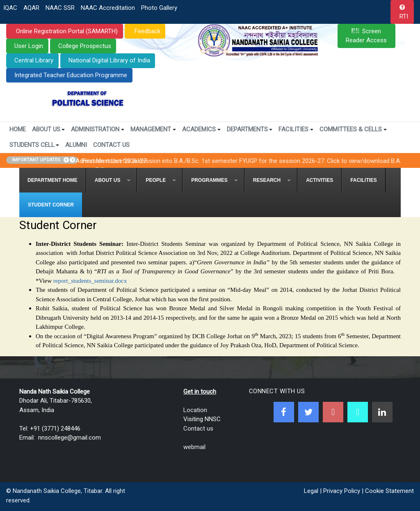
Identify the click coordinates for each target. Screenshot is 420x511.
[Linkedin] (382, 412)
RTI (404, 16)
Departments (250, 129)
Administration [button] (98, 129)
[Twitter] (308, 412)
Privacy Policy (342, 491)
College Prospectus (85, 46)
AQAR (31, 8)
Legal (311, 491)
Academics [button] (201, 129)
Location (195, 410)
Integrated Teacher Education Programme (71, 75)
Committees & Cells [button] (353, 129)
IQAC (10, 8)
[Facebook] (284, 412)
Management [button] (153, 129)
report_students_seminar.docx (90, 281)
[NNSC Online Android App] (358, 412)
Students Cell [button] (34, 145)
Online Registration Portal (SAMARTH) (66, 31)
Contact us (198, 429)
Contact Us (111, 145)
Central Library (34, 60)
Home (18, 129)
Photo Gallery (159, 8)
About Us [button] (49, 129)
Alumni (76, 145)
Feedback (147, 31)
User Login (29, 46)
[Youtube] (333, 412)
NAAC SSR (60, 8)
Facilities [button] (296, 129)
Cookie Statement (389, 491)
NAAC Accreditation (108, 8)
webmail (194, 447)
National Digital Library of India (109, 60)
